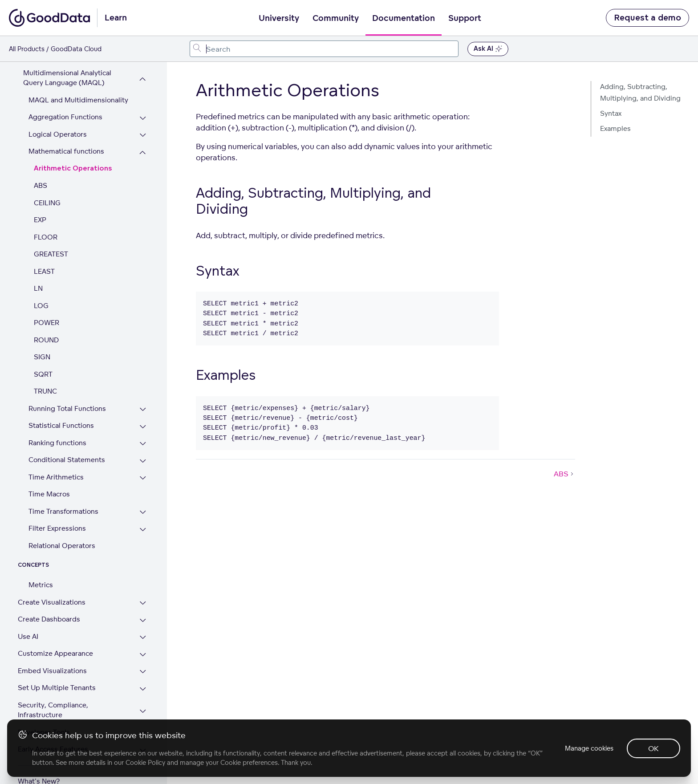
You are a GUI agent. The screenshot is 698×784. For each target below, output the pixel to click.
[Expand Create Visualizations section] (143, 583)
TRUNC (45, 371)
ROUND (46, 320)
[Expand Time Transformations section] (143, 493)
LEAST (44, 251)
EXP (40, 200)
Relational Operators (62, 526)
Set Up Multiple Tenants (57, 668)
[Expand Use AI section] (143, 618)
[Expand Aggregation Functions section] (143, 98)
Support (465, 18)
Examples (615, 128)
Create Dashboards (49, 599)
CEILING (47, 183)
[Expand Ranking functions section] (143, 424)
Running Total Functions (67, 388)
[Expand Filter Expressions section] (143, 510)
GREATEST (51, 234)
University (279, 18)
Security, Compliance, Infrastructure (53, 690)
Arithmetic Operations (73, 148)
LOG (41, 286)
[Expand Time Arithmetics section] (143, 458)
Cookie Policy (145, 762)
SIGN (42, 337)
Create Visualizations (52, 582)
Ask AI (488, 49)
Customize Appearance (55, 633)
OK (653, 748)
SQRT (43, 354)
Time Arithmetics (56, 457)
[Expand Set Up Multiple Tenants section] (143, 669)
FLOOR (46, 217)
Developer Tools (44, 712)
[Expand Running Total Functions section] (143, 390)
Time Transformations (63, 491)
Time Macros (49, 474)
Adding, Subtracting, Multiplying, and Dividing (640, 92)
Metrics (41, 565)
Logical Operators (58, 114)
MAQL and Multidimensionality (78, 80)
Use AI (28, 616)
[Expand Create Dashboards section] (143, 600)
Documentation (404, 18)
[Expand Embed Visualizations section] (143, 652)
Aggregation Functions (65, 97)
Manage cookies (588, 748)
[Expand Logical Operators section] (143, 116)
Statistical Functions (61, 405)
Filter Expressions (57, 508)
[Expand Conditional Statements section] (143, 441)
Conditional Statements (67, 440)
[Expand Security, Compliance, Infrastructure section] (143, 691)
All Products (27, 49)
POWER (47, 303)
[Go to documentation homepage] (49, 18)
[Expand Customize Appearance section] (143, 635)
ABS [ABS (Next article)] (564, 474)
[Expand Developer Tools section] (143, 713)
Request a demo (647, 18)
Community (336, 18)
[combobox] (324, 49)
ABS (41, 165)
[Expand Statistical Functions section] (143, 407)
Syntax (611, 113)
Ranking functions (57, 423)
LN (38, 268)
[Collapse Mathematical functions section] (143, 132)
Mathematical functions (66, 131)
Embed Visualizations (52, 651)
